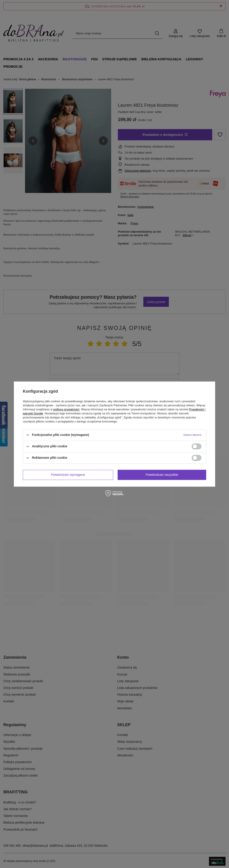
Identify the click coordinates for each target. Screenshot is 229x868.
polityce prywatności (66, 409)
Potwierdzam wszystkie (162, 475)
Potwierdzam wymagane (68, 475)
